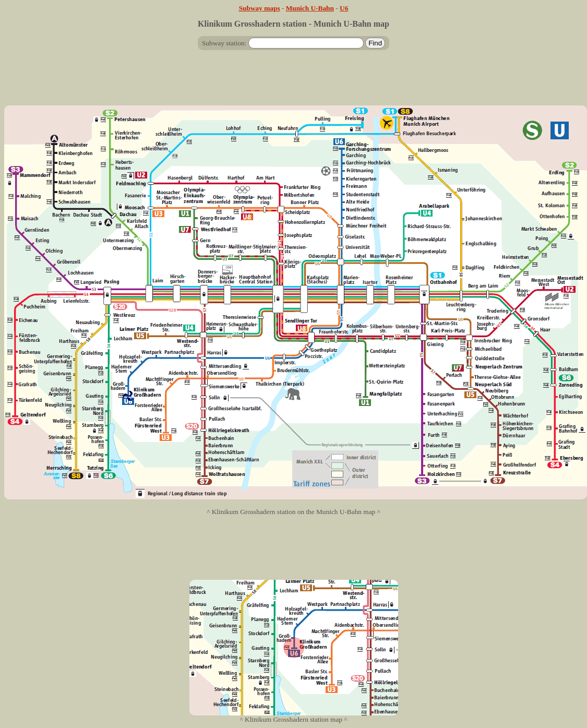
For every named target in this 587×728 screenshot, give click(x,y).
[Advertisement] (294, 82)
